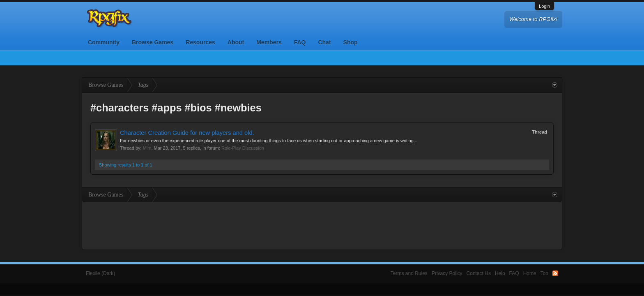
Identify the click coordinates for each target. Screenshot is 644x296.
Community (104, 42)
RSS (555, 273)
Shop (351, 42)
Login (544, 6)
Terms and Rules (409, 273)
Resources (200, 42)
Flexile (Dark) (100, 273)
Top (544, 273)
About (236, 42)
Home (530, 273)
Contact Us (479, 273)
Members (269, 42)
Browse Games (153, 42)
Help (500, 273)
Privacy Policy (447, 273)
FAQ (300, 42)
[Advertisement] (322, 225)
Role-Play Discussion (243, 148)
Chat (324, 42)
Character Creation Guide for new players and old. (187, 133)
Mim (147, 148)
